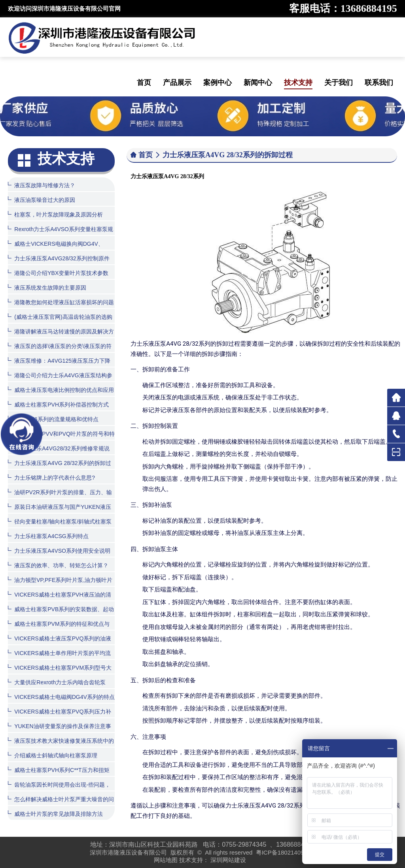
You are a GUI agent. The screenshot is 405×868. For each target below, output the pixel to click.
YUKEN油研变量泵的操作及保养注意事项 (59, 732)
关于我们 (339, 83)
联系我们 (379, 83)
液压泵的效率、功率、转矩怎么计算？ (58, 565)
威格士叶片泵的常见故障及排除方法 (55, 814)
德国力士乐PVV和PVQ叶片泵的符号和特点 (61, 440)
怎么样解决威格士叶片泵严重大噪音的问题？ (61, 805)
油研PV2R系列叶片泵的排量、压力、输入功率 (60, 498)
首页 (144, 83)
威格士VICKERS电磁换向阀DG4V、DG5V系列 (56, 249)
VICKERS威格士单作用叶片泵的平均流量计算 (59, 659)
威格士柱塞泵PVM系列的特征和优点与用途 (59, 630)
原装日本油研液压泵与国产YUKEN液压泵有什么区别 (59, 513)
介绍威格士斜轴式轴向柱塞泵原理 (53, 755)
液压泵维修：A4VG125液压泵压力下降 (59, 361)
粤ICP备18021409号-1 (286, 852)
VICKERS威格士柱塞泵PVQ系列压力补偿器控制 (60, 717)
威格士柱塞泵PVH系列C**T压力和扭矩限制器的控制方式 (59, 776)
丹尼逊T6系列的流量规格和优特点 (53, 419)
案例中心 (218, 83)
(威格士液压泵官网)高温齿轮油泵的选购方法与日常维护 (60, 323)
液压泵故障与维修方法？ (42, 185)
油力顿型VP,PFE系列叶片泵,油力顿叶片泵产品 (60, 586)
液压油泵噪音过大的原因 (42, 200)
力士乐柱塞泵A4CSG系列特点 (48, 536)
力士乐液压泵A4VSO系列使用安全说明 (59, 551)
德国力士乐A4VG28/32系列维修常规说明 (59, 454)
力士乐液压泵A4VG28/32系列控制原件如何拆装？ (59, 264)
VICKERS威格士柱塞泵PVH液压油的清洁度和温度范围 (59, 600)
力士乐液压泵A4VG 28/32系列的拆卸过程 (59, 469)
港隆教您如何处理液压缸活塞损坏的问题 (61, 302)
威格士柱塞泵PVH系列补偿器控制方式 (58, 404)
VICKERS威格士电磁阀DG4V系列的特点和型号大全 (61, 703)
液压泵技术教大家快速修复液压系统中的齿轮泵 (61, 747)
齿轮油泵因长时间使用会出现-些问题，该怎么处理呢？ (59, 790)
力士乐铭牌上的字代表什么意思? (51, 477)
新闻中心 (258, 83)
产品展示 (177, 83)
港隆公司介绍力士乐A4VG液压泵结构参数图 (60, 381)
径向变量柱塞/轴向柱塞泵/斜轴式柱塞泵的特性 (60, 527)
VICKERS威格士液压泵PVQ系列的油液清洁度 (60, 644)
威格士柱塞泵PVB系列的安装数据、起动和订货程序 (61, 615)
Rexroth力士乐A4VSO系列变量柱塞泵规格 (61, 235)
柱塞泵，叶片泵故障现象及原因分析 (55, 214)
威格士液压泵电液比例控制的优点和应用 (61, 390)
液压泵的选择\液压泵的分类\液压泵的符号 (60, 352)
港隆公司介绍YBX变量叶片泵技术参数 (58, 273)
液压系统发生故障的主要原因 (47, 287)
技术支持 (298, 83)
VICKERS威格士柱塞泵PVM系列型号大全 (60, 673)
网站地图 (166, 860)
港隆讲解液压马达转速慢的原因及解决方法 (61, 337)
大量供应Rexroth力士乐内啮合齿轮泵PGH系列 (57, 688)
